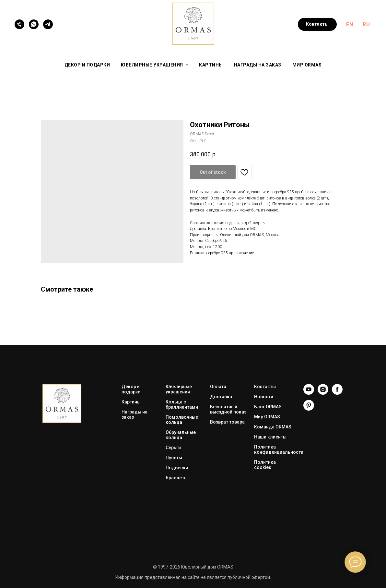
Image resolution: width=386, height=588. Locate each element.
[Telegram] (48, 24)
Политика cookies (265, 465)
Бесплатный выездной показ (228, 409)
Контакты (265, 387)
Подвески (177, 468)
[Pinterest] (309, 409)
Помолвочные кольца (182, 420)
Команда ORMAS (273, 427)
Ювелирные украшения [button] (152, 65)
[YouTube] (309, 393)
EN (350, 24)
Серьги (173, 448)
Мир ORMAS (307, 65)
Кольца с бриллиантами (182, 404)
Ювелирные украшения (179, 389)
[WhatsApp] (34, 24)
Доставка (221, 397)
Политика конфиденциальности (279, 450)
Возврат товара (227, 422)
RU (366, 24)
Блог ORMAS (268, 407)
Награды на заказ (258, 65)
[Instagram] (323, 393)
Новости (264, 397)
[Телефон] (19, 24)
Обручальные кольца (181, 435)
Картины (211, 65)
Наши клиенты (270, 437)
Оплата (218, 387)
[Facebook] (337, 393)
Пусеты (174, 458)
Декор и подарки (87, 65)
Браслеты (177, 478)
